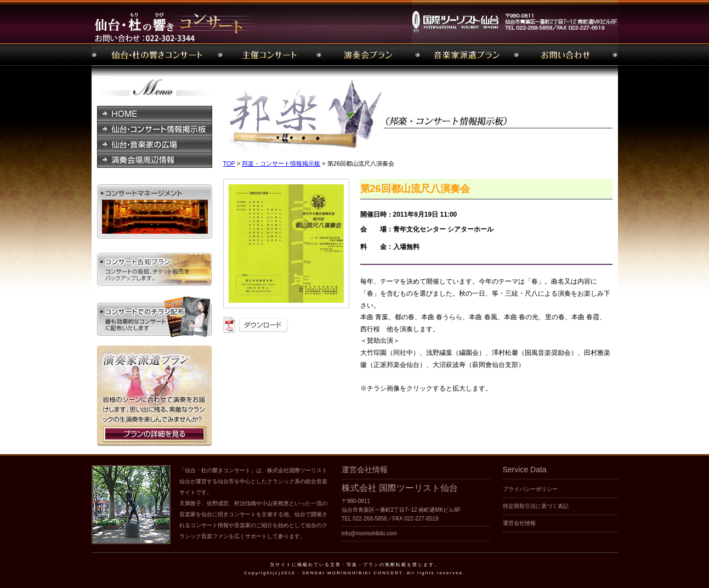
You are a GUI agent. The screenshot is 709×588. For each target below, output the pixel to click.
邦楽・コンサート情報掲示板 (281, 163)
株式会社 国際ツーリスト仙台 (400, 488)
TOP (229, 163)
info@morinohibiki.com (369, 533)
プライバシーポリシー (530, 489)
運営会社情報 (519, 523)
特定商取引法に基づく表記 (536, 506)
